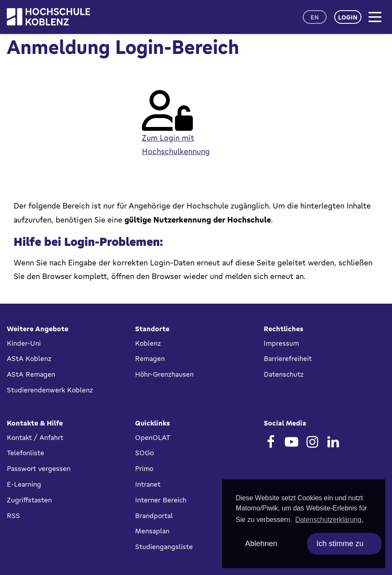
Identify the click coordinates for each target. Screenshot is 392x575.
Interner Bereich (161, 500)
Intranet (148, 484)
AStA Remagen (31, 374)
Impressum (281, 343)
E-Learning (24, 484)
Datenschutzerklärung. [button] (329, 520)
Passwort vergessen (39, 468)
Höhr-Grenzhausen (164, 374)
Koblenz (148, 343)
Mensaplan (152, 531)
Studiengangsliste (164, 547)
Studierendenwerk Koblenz (50, 390)
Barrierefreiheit (288, 358)
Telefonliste (25, 453)
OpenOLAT (153, 437)
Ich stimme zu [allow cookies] (340, 544)
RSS (13, 516)
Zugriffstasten (29, 500)
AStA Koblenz (29, 358)
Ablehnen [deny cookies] (261, 544)
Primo (144, 468)
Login (348, 17)
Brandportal (154, 516)
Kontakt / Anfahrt (35, 437)
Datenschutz (284, 374)
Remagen (150, 358)
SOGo (144, 453)
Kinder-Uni (24, 343)
